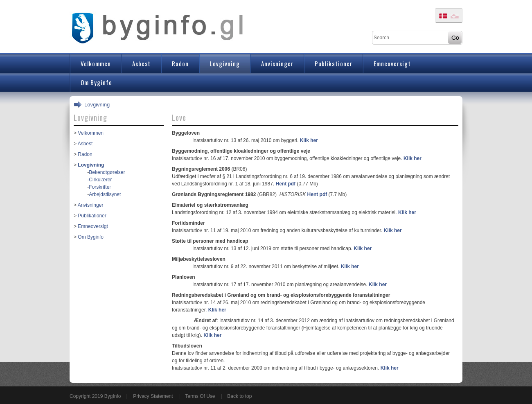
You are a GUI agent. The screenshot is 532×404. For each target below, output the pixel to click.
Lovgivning (97, 105)
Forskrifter (100, 187)
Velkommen (91, 133)
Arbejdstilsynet (105, 194)
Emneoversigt (93, 226)
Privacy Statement (153, 396)
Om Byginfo (91, 237)
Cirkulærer (100, 180)
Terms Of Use (200, 396)
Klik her (309, 140)
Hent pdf (286, 184)
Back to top (239, 396)
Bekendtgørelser (107, 172)
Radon (85, 154)
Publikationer (92, 216)
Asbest (85, 144)
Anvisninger (91, 205)
